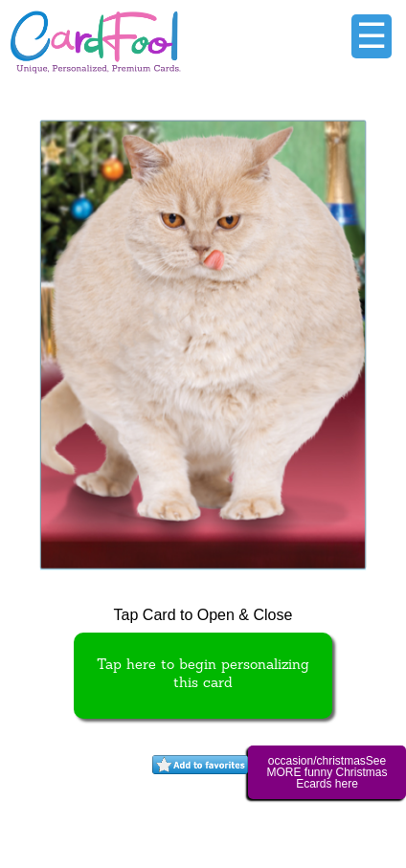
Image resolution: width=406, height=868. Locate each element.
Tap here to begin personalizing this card (203, 675)
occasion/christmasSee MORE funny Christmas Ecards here (327, 772)
